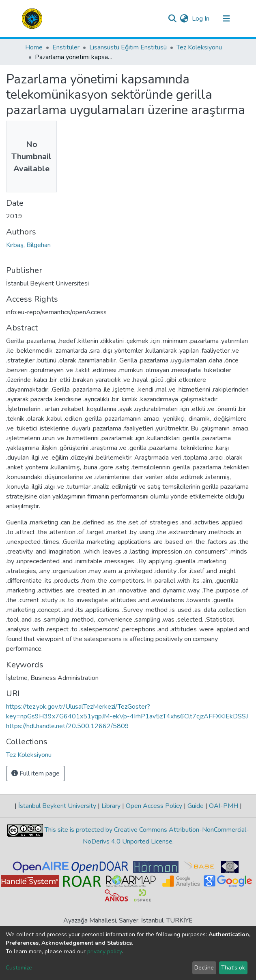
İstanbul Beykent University (57, 806)
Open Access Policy (154, 806)
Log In (201, 19)
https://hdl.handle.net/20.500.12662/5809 (68, 726)
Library (111, 806)
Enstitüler (66, 47)
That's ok (233, 968)
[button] (184, 19)
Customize (19, 968)
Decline (204, 968)
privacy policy (104, 951)
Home (34, 47)
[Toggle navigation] (226, 19)
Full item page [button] (35, 773)
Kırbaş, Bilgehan (28, 245)
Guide (196, 806)
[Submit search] (173, 19)
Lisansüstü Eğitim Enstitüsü (128, 47)
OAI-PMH (224, 806)
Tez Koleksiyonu (199, 47)
